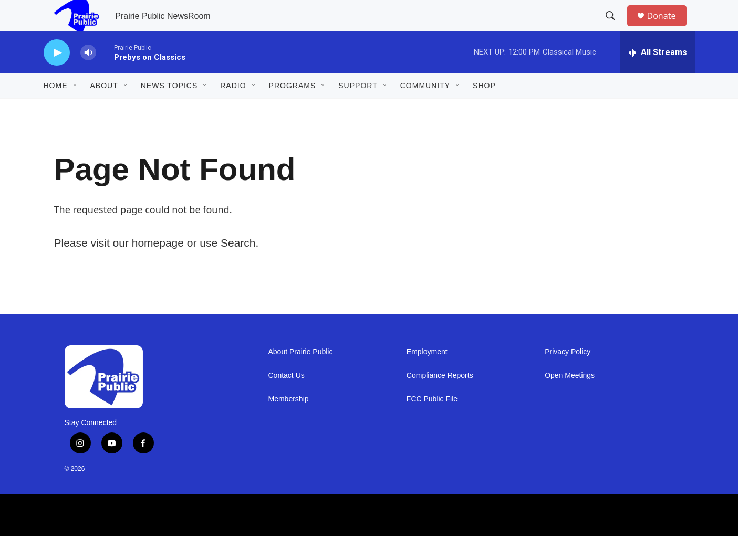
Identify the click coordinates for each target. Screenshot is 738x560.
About (104, 109)
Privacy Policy (568, 376)
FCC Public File (432, 423)
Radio (233, 109)
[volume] (88, 76)
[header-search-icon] (616, 28)
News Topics (169, 109)
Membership (289, 423)
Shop (484, 109)
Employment (427, 376)
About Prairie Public (301, 376)
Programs (293, 109)
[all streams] (657, 76)
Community (425, 109)
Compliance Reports (440, 399)
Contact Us (287, 399)
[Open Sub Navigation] (76, 109)
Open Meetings (570, 399)
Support (358, 109)
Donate (668, 28)
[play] (57, 76)
